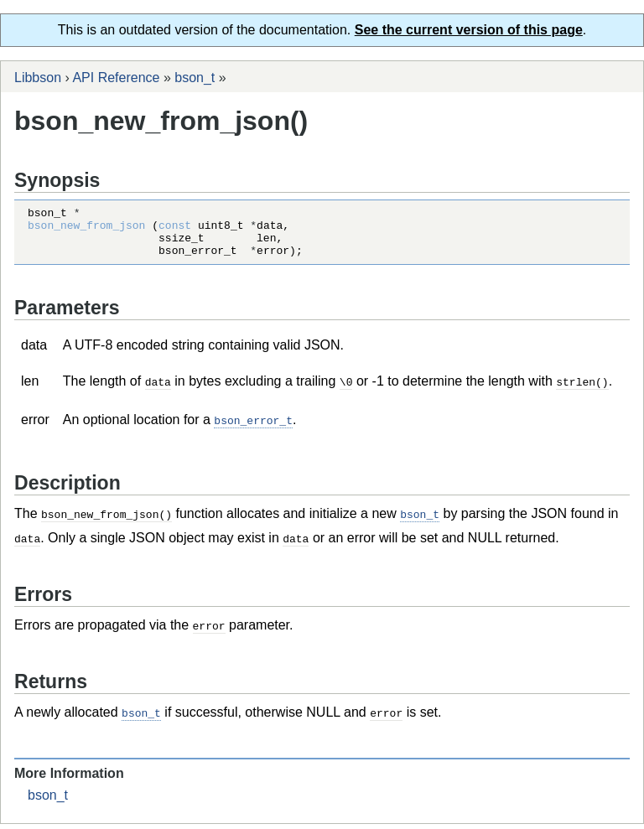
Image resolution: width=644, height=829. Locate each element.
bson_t (195, 78)
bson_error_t (253, 429)
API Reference (116, 78)
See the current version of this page (469, 30)
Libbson (38, 78)
